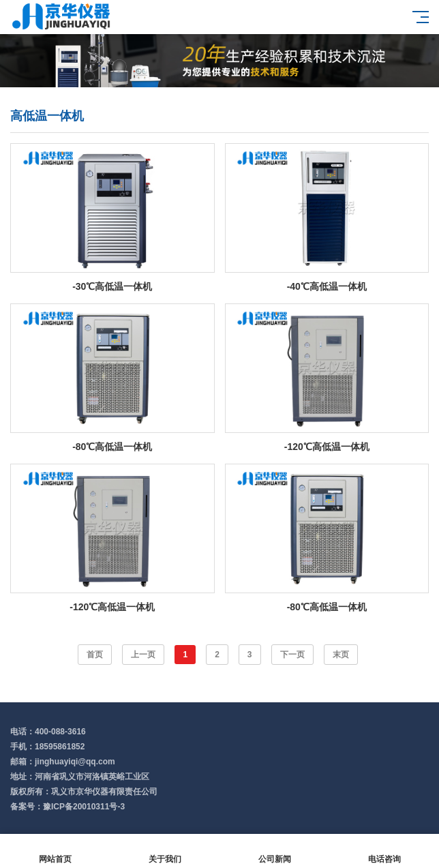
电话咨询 (384, 851)
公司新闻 (274, 851)
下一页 (292, 655)
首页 (95, 655)
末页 (341, 655)
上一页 (143, 655)
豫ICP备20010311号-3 (84, 807)
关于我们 (165, 851)
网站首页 (55, 851)
